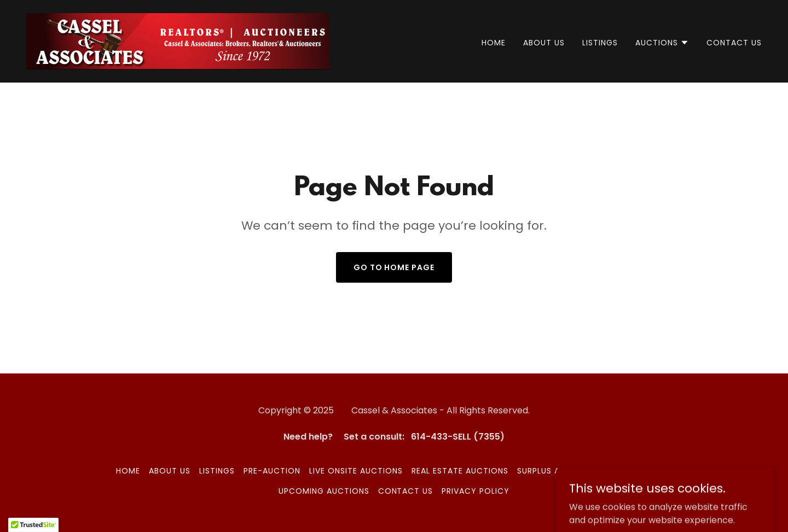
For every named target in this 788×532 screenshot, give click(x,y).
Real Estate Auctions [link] (460, 471)
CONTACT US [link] (734, 43)
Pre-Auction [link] (272, 471)
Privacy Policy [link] (476, 491)
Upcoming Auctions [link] (324, 491)
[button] (662, 43)
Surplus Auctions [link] (557, 471)
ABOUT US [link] (544, 43)
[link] (178, 41)
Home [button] (128, 471)
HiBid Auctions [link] (639, 471)
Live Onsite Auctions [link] (356, 471)
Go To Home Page (394, 267)
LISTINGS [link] (600, 43)
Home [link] (494, 43)
